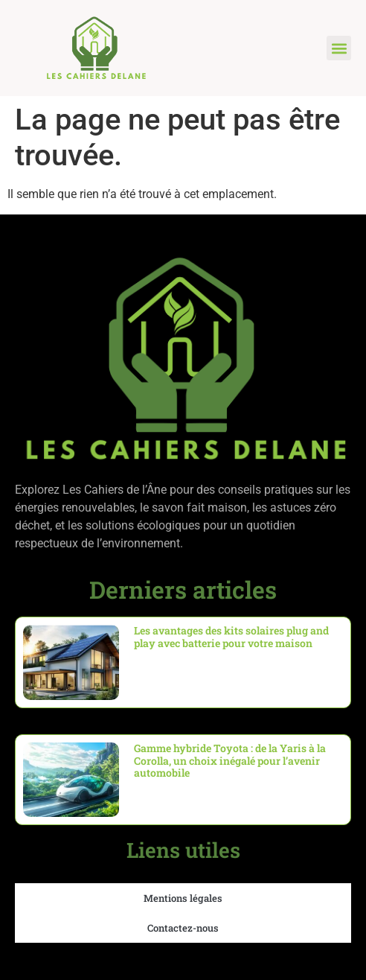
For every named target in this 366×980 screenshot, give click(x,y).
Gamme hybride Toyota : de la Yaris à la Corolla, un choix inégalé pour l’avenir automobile (230, 761)
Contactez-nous (183, 928)
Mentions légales (183, 898)
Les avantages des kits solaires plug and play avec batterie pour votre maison (231, 637)
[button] (339, 48)
